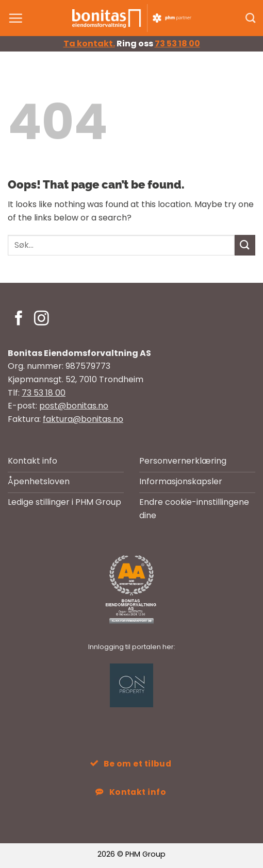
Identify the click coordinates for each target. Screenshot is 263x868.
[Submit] (245, 245)
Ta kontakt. (89, 44)
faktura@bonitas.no (83, 419)
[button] (15, 18)
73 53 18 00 (177, 44)
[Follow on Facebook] (19, 319)
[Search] (250, 18)
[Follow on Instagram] (42, 319)
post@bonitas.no (74, 406)
